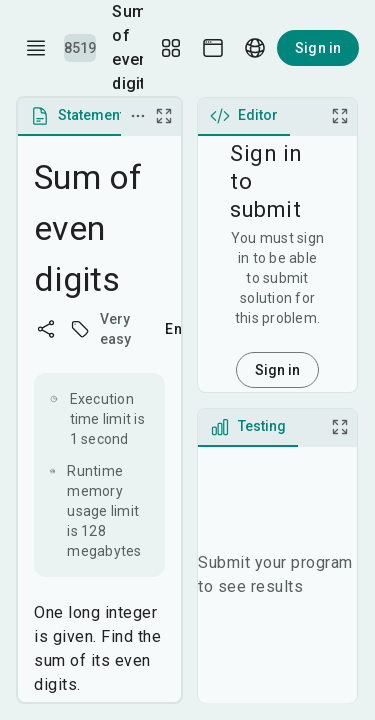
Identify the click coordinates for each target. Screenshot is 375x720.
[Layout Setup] (171, 48)
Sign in (318, 48)
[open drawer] (36, 48)
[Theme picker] (213, 48)
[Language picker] (255, 48)
